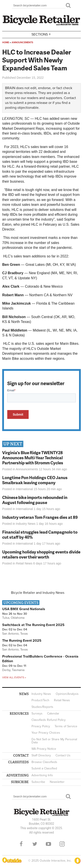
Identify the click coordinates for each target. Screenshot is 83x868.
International (24, 489)
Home (6, 42)
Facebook (21, 844)
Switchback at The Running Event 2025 (33, 625)
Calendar (53, 713)
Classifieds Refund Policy (49, 720)
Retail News (24, 563)
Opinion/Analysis (67, 694)
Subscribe (38, 782)
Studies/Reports (42, 707)
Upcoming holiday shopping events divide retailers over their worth (41, 554)
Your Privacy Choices (46, 733)
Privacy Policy (41, 726)
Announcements (22, 42)
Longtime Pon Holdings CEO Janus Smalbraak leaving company (35, 480)
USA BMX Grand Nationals (24, 609)
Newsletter (57, 782)
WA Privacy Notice (44, 749)
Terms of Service (66, 726)
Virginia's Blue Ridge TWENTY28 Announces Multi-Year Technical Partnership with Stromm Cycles (33, 458)
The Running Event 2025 (22, 641)
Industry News (26, 524)
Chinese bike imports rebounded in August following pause (35, 500)
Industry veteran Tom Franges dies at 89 (40, 517)
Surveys (37, 713)
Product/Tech (40, 700)
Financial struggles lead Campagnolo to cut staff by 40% (40, 534)
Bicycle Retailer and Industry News (38, 593)
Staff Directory (41, 755)
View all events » (14, 677)
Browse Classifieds (44, 762)
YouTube (48, 844)
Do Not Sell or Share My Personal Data (54, 741)
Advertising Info (42, 775)
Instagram (62, 844)
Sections (42, 34)
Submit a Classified (44, 768)
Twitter (35, 844)
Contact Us (63, 755)
